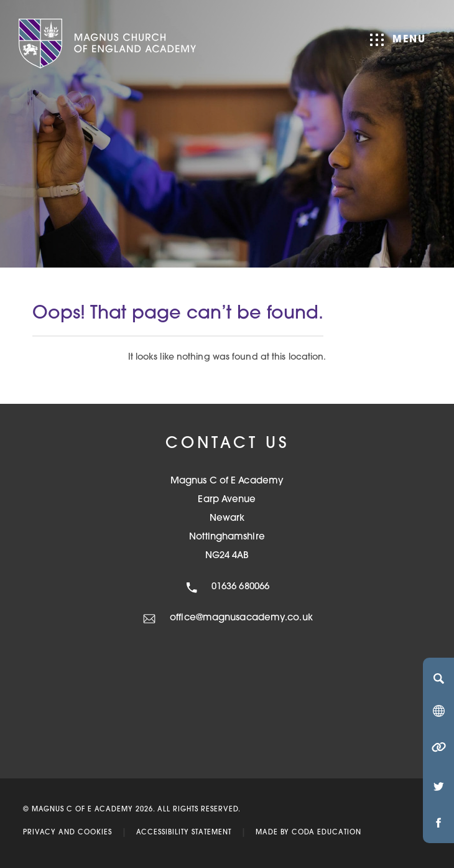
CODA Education (327, 833)
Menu (398, 40)
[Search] (438, 678)
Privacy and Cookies (67, 833)
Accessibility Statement (184, 833)
